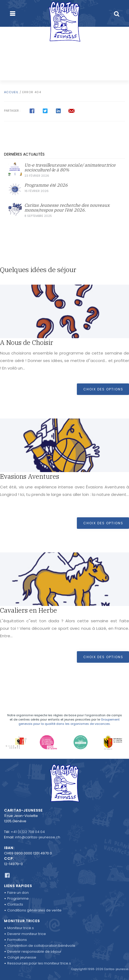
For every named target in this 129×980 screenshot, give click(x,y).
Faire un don (18, 893)
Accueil (11, 92)
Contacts (15, 904)
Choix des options (103, 389)
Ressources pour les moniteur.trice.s (39, 963)
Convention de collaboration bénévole (41, 946)
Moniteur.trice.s (21, 928)
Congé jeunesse (22, 957)
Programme (18, 898)
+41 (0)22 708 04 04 (28, 832)
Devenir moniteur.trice (27, 934)
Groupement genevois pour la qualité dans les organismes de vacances (69, 722)
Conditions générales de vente (34, 910)
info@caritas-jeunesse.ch (38, 837)
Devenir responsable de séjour (34, 951)
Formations (17, 940)
